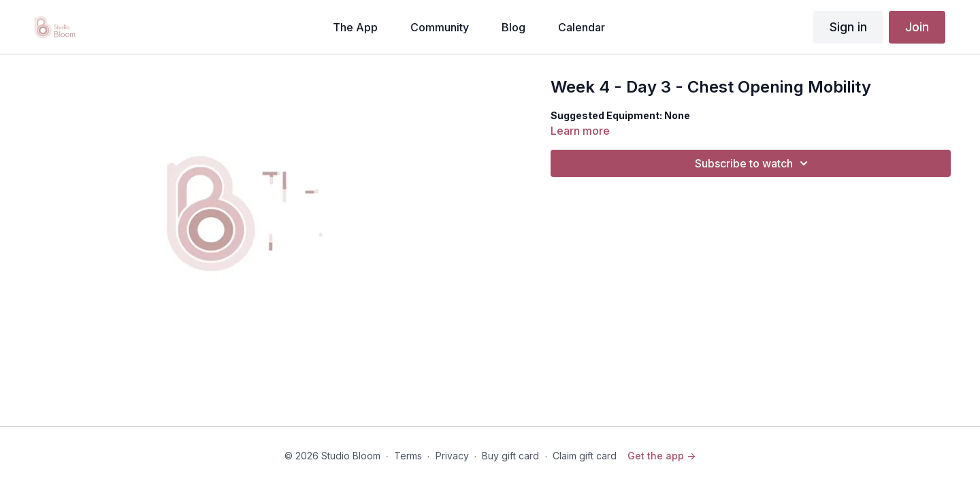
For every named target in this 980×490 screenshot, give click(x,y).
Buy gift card (510, 456)
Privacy (452, 456)
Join (917, 27)
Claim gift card (585, 456)
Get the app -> (661, 456)
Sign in (848, 27)
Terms (408, 456)
